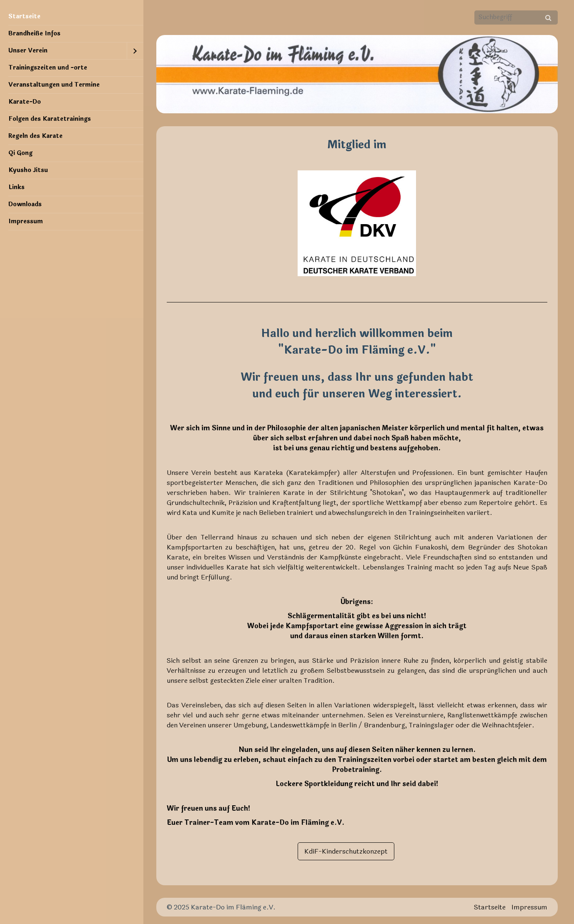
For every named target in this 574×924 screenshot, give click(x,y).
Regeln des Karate (35, 136)
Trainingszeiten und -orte (48, 68)
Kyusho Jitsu (28, 170)
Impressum (26, 221)
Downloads (25, 204)
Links (16, 187)
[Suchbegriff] (516, 17)
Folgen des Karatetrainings (50, 119)
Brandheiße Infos (34, 34)
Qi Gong (20, 153)
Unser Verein (28, 51)
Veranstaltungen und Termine (54, 85)
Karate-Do (25, 102)
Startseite (24, 16)
